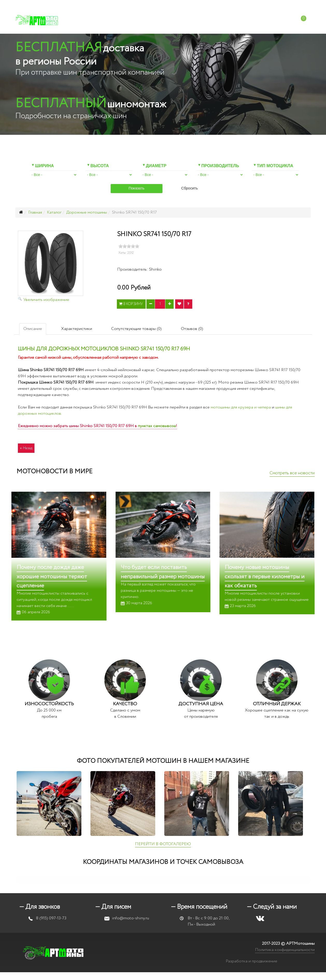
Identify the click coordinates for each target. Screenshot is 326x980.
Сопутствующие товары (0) (136, 329)
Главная (35, 212)
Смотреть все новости (292, 473)
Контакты (256, 21)
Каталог (93, 21)
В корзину (131, 304)
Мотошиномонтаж (133, 21)
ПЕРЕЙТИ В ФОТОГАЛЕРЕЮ (163, 844)
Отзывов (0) (192, 329)
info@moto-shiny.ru (221, 5)
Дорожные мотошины (87, 212)
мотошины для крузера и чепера (241, 407)
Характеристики (77, 329)
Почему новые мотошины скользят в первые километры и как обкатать (265, 576)
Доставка (200, 21)
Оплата (172, 21)
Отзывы (227, 21)
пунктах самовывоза (157, 426)
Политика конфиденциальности (285, 950)
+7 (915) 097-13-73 (177, 5)
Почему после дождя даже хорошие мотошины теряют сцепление (52, 576)
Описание (33, 329)
